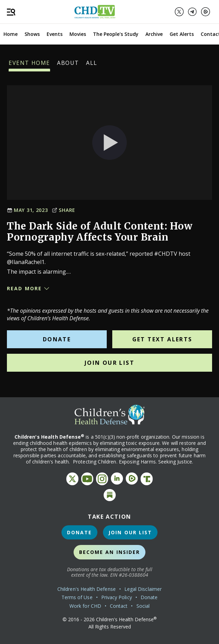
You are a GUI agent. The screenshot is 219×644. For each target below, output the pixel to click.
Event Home (29, 65)
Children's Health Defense (87, 589)
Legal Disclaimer (143, 589)
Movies (78, 34)
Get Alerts (182, 34)
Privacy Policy (117, 597)
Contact (119, 606)
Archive (154, 34)
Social (143, 606)
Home (11, 34)
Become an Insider (110, 552)
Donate (57, 339)
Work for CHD (85, 606)
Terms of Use (77, 597)
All (92, 65)
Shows (32, 34)
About (68, 65)
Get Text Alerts (162, 339)
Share (64, 210)
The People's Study (116, 34)
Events (55, 34)
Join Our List (109, 363)
